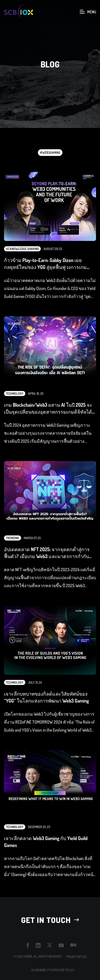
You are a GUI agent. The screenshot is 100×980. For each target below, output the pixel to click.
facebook (28, 945)
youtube (61, 945)
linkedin (38, 945)
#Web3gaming (50, 153)
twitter (50, 945)
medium (73, 945)
